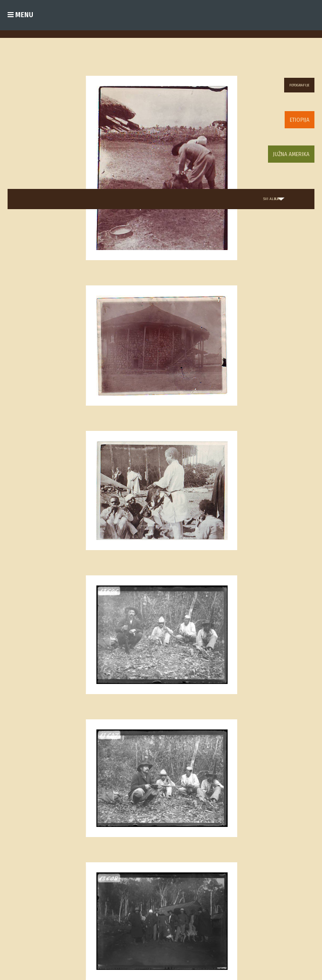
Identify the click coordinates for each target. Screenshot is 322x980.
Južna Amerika (291, 154)
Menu (20, 15)
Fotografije (299, 85)
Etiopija (300, 120)
